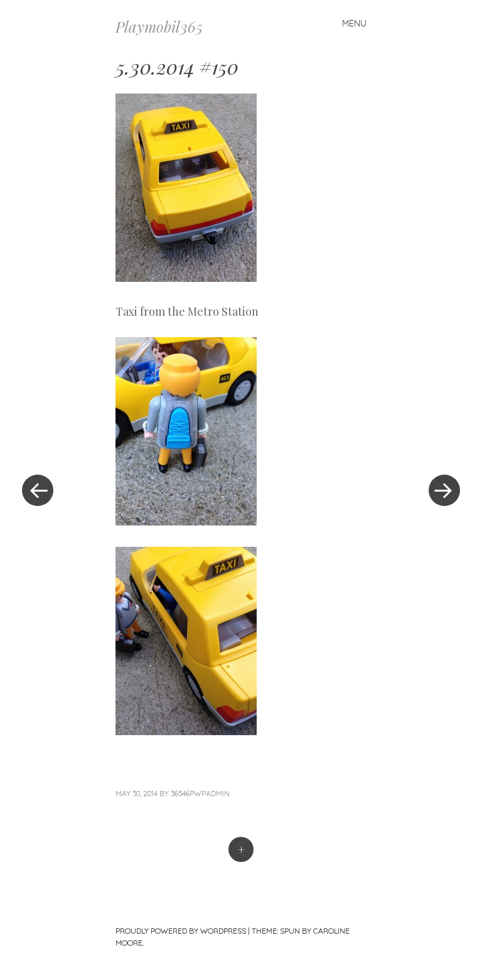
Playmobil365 (159, 26)
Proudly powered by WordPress (181, 931)
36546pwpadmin (200, 793)
